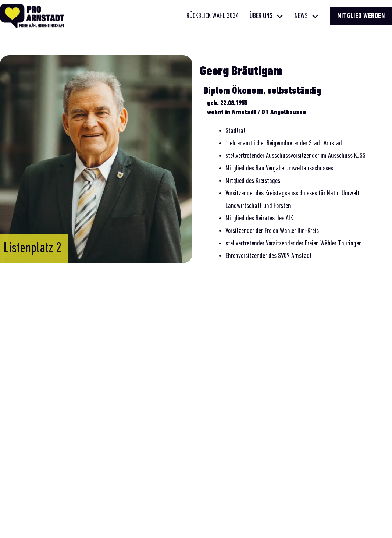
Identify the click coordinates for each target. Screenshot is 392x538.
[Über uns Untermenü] (280, 16)
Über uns (261, 16)
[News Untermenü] (315, 16)
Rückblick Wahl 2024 (213, 16)
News (301, 16)
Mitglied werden (361, 16)
